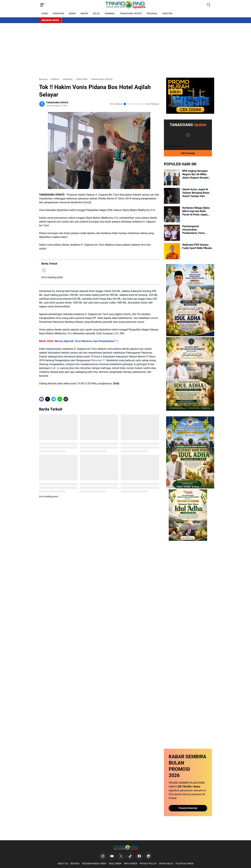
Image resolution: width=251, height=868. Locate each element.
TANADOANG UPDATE (131, 13)
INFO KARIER (131, 864)
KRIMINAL (110, 13)
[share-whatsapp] (72, 399)
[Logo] (125, 848)
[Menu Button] (42, 5)
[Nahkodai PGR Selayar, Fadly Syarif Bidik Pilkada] (172, 251)
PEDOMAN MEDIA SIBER (94, 864)
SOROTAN (167, 13)
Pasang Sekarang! (188, 808)
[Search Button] (209, 5)
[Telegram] (54, 399)
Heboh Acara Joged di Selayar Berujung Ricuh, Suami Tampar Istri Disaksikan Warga (196, 193)
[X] (48, 399)
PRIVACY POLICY (148, 864)
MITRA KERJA (166, 864)
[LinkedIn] (148, 856)
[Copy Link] (66, 399)
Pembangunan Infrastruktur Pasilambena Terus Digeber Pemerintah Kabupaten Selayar (194, 230)
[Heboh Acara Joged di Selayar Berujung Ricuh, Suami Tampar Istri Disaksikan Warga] (172, 196)
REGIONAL (152, 13)
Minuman (97, 360)
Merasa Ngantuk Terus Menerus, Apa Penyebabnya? (85, 341)
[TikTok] (130, 856)
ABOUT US (63, 864)
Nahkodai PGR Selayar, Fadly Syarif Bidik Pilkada (197, 246)
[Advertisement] (125, 50)
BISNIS (72, 13)
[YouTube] (112, 856)
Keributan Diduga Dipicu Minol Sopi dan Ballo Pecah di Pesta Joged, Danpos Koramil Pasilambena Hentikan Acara (196, 211)
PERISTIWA (58, 13)
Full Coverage (188, 153)
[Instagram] (103, 856)
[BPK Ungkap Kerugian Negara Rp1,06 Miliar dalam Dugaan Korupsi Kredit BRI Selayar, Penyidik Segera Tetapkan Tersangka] (172, 177)
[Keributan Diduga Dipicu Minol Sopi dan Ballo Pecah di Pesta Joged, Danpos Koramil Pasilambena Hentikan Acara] (172, 214)
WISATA (84, 13)
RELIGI (96, 13)
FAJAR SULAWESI (184, 864)
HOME (45, 13)
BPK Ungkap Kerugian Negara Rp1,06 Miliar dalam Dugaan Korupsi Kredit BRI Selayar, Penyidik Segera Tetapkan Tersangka (195, 174)
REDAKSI (75, 864)
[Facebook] (41, 399)
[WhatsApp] (60, 399)
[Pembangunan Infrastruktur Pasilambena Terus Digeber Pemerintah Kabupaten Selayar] (172, 233)
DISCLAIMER (115, 864)
